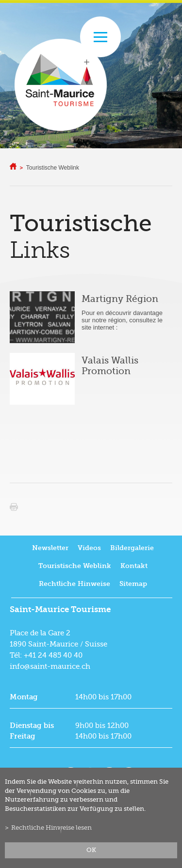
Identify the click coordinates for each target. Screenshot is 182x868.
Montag (24, 697)
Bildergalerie (132, 548)
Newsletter (50, 548)
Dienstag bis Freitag (32, 731)
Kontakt (134, 566)
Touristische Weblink (53, 168)
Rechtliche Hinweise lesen (51, 828)
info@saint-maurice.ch (50, 666)
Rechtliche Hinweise (74, 584)
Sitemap (133, 584)
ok (91, 850)
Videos (89, 548)
